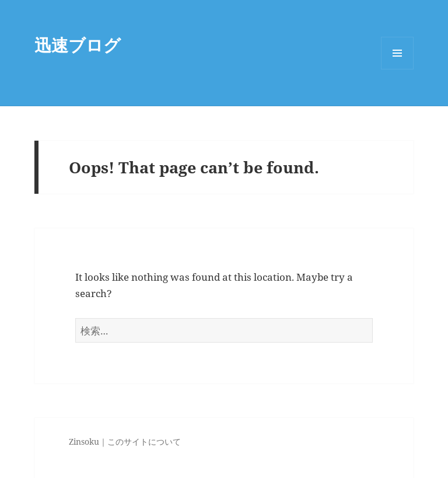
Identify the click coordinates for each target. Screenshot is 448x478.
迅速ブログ (78, 45)
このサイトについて (144, 442)
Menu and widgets (398, 69)
